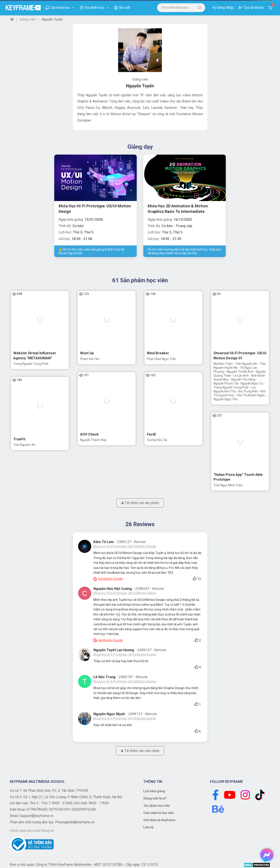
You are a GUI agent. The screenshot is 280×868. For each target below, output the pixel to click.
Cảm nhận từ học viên (159, 813)
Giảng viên (28, 19)
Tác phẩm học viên (157, 806)
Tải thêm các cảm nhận (140, 751)
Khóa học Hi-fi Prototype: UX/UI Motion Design (125, 546)
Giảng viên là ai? (155, 798)
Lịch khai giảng (154, 791)
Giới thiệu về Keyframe (159, 820)
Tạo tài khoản (254, 8)
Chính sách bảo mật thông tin (32, 831)
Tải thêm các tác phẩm (140, 503)
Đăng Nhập (225, 8)
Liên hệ (148, 827)
